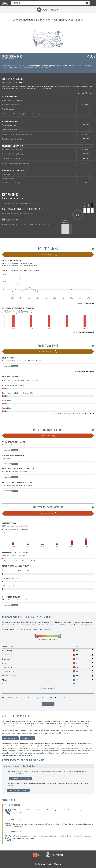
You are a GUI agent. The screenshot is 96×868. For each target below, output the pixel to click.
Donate (41, 855)
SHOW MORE (48, 688)
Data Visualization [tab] (29, 766)
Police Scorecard (6, 3)
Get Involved (58, 855)
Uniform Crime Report (65, 414)
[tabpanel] (48, 781)
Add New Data (48, 704)
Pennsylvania (46, 10)
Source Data (28, 738)
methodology (10, 738)
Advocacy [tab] (7, 766)
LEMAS (92, 414)
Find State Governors (20, 779)
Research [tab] (16, 766)
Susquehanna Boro (12, 56)
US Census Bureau (88, 303)
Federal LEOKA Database (86, 332)
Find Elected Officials (18, 790)
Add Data (15, 366)
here (65, 731)
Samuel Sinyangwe (61, 733)
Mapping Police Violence (86, 371)
